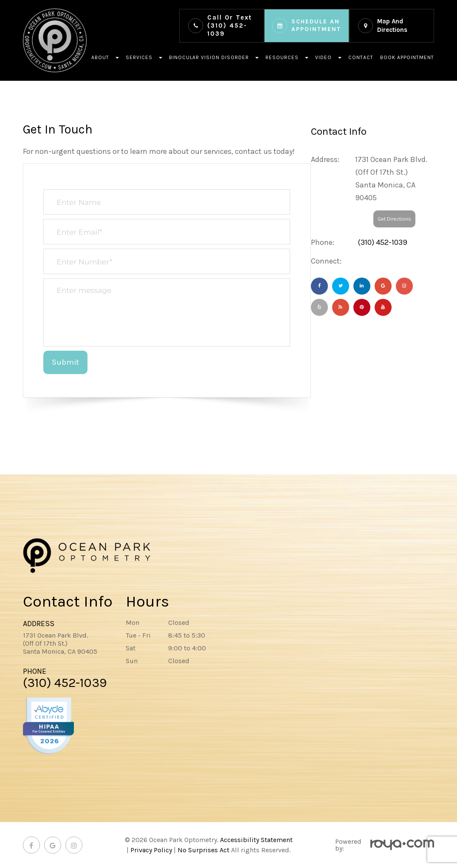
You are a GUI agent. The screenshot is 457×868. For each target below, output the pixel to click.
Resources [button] (287, 57)
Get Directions (394, 219)
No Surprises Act (203, 850)
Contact (361, 57)
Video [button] (328, 57)
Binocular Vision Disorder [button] (214, 57)
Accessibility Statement (256, 840)
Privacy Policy (151, 850)
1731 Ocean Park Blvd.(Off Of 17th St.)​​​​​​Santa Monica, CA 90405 (60, 643)
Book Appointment (407, 57)
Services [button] (144, 57)
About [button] (105, 57)
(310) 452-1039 (230, 26)
